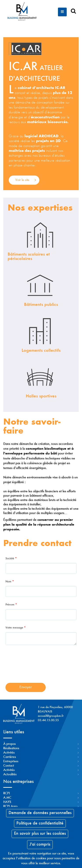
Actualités (10, 774)
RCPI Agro (10, 806)
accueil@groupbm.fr (51, 716)
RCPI (7, 793)
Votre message (16, 628)
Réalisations (11, 748)
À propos (10, 744)
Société (11, 559)
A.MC (7, 798)
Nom (10, 582)
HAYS (7, 802)
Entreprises (11, 761)
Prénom (11, 605)
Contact (9, 766)
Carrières (10, 757)
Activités (9, 753)
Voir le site (22, 180)
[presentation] (41, 667)
